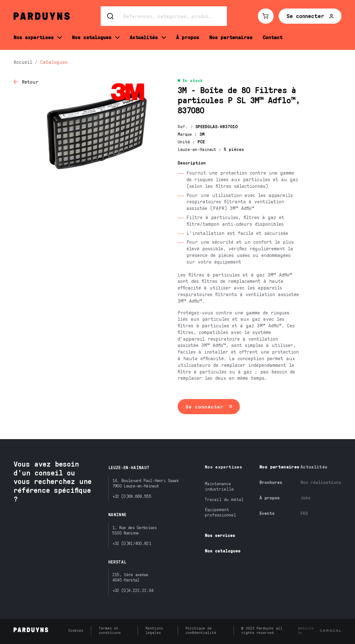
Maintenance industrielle (219, 486)
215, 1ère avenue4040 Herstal (130, 577)
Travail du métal (224, 499)
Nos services (220, 535)
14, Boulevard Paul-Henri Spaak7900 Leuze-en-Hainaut (145, 483)
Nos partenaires (279, 467)
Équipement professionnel (220, 512)
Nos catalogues (223, 551)
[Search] (164, 16)
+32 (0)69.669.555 (132, 496)
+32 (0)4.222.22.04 (133, 590)
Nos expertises (223, 467)
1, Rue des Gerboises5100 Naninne (134, 530)
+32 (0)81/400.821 (132, 543)
